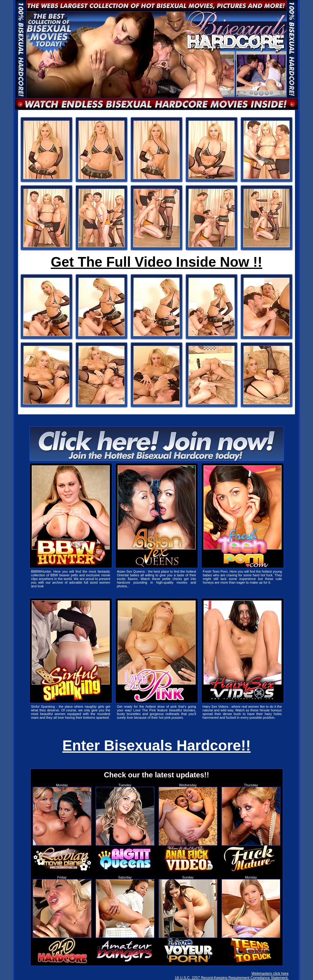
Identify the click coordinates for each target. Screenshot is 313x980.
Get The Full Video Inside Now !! (156, 262)
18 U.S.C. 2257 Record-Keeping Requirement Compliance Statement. (232, 978)
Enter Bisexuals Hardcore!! (156, 745)
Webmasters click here (270, 974)
